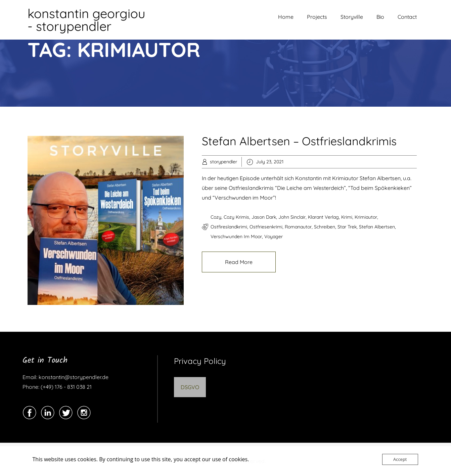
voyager (274, 236)
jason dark (264, 217)
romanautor (298, 227)
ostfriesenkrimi (266, 227)
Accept (400, 459)
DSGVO (190, 387)
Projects (317, 17)
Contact (407, 17)
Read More (239, 262)
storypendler (223, 162)
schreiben (325, 227)
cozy (216, 217)
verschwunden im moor (236, 236)
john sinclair (292, 217)
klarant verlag (323, 217)
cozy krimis (236, 217)
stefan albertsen (377, 227)
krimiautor (366, 217)
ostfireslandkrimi (229, 227)
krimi (347, 217)
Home (286, 17)
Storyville (352, 17)
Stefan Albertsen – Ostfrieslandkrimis (299, 141)
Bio (380, 17)
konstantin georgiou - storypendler (86, 20)
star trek (347, 227)
